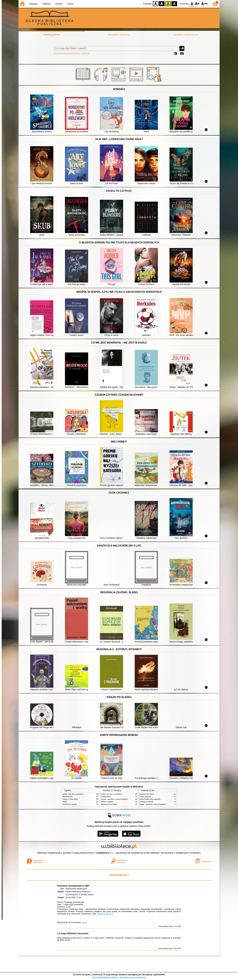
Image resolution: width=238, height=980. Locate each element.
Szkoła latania (68, 797)
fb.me (85, 922)
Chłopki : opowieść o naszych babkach (114, 799)
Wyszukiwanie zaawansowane (67, 53)
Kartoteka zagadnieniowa (186, 35)
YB (168, 3)
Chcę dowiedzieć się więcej (105, 977)
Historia (47, 4)
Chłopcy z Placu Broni (70, 799)
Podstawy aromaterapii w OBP (73, 886)
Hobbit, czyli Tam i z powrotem (73, 794)
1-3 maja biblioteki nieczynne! (73, 933)
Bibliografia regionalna (119, 35)
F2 (205, 3)
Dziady (65, 802)
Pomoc (59, 4)
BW (162, 3)
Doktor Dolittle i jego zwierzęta (150, 799)
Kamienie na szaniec (70, 804)
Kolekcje (86, 53)
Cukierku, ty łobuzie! (146, 802)
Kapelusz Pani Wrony (147, 794)
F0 (192, 3)
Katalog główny (52, 35)
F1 (197, 3)
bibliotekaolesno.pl (105, 914)
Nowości (33, 4)
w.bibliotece (104, 853)
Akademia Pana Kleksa (109, 804)
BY (174, 3)
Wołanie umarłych (107, 802)
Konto (71, 4)
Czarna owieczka (145, 797)
